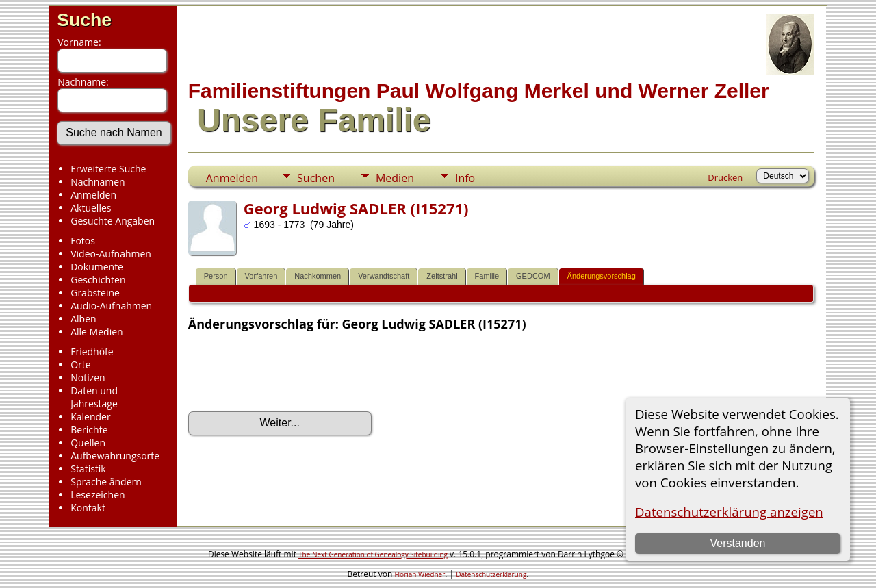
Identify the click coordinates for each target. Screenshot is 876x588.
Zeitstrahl (442, 276)
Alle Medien (96, 332)
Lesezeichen (98, 495)
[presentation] (292, 372)
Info (465, 178)
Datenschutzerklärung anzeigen (729, 512)
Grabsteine (95, 293)
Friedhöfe (92, 351)
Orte (80, 365)
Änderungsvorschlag (602, 276)
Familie (487, 276)
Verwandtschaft (384, 276)
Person (216, 276)
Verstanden (737, 543)
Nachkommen (318, 276)
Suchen (316, 178)
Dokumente (97, 267)
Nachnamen (98, 182)
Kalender (90, 417)
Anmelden (93, 195)
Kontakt (88, 508)
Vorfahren (261, 276)
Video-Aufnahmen (111, 254)
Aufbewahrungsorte (115, 456)
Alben (83, 319)
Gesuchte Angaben (113, 221)
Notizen (88, 378)
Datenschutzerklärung (491, 574)
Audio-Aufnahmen (111, 306)
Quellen (88, 443)
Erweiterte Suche (108, 169)
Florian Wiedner (420, 574)
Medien (395, 178)
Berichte (89, 430)
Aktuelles (91, 208)
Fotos (83, 241)
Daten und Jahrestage (94, 397)
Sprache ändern (106, 482)
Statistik (88, 469)
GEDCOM (533, 276)
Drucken (725, 177)
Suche (84, 20)
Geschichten (98, 280)
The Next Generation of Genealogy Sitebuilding (373, 554)
